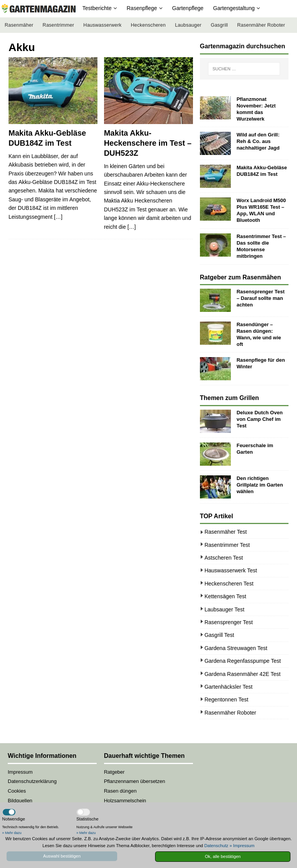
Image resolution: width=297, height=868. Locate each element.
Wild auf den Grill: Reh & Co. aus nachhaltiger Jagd (258, 141)
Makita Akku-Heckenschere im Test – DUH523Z (148, 143)
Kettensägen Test (225, 596)
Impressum (20, 772)
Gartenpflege (188, 8)
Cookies (17, 791)
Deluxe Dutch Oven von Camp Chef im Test (260, 419)
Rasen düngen (120, 791)
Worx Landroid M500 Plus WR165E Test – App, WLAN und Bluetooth (261, 210)
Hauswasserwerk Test (231, 570)
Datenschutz (216, 846)
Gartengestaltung (234, 8)
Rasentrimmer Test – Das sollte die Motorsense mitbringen (261, 246)
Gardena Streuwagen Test (236, 648)
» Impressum (242, 846)
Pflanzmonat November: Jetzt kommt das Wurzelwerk (256, 109)
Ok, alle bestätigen (223, 856)
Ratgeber (114, 772)
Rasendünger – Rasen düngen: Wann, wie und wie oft (259, 334)
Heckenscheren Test (229, 584)
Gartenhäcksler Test (229, 687)
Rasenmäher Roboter (261, 25)
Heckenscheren (148, 25)
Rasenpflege (142, 8)
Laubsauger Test (224, 609)
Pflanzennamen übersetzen (135, 781)
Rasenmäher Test (226, 532)
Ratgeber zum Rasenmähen (241, 277)
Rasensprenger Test (229, 622)
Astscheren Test (224, 558)
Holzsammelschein (125, 801)
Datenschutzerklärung (32, 781)
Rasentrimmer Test (227, 545)
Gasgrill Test (219, 635)
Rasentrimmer (58, 25)
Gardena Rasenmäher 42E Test (243, 674)
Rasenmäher (19, 25)
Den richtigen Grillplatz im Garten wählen (260, 485)
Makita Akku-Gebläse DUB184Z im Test (262, 171)
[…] (58, 217)
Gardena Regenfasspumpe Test (243, 661)
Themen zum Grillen (230, 398)
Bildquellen (20, 801)
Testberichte (97, 8)
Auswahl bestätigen (62, 856)
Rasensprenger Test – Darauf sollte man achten (261, 298)
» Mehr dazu (12, 833)
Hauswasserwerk (103, 25)
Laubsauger (188, 25)
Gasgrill (219, 25)
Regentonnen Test (226, 700)
